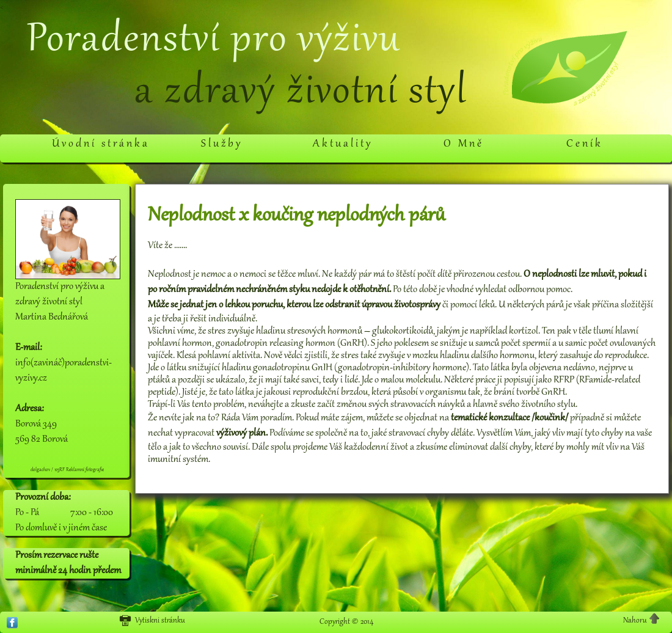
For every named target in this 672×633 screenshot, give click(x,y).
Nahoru (641, 620)
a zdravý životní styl (301, 93)
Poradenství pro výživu (214, 41)
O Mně (464, 144)
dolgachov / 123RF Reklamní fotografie (67, 470)
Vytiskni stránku (152, 621)
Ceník (585, 144)
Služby (222, 144)
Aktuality (343, 144)
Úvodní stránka (101, 144)
